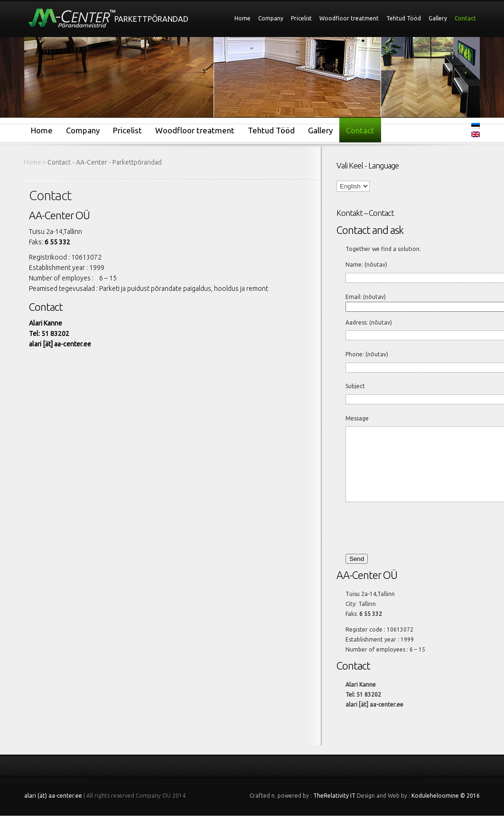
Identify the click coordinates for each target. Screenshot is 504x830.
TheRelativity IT (334, 810)
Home (243, 18)
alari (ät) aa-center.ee (53, 810)
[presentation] (409, 541)
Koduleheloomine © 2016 (446, 810)
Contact (465, 18)
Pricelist (301, 18)
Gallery (438, 18)
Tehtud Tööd (404, 18)
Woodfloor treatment (349, 18)
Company (271, 18)
